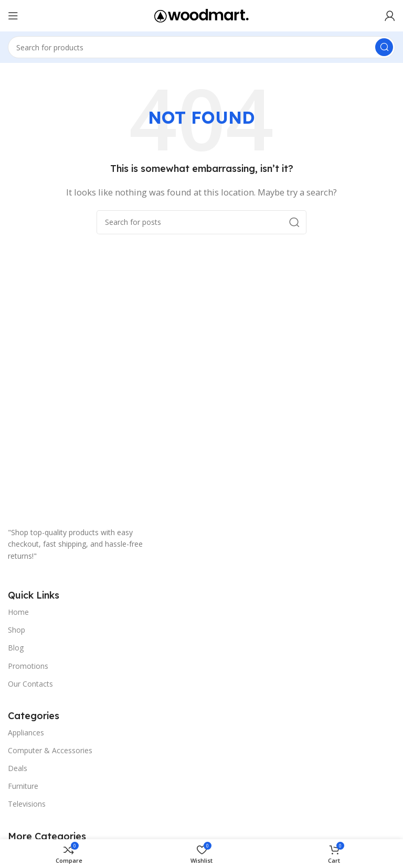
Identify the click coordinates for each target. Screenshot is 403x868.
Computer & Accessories (50, 750)
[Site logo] (201, 15)
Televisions (27, 804)
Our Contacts (30, 684)
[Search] (201, 47)
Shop (17, 630)
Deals (18, 768)
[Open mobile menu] (13, 16)
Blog (16, 648)
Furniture (23, 786)
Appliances (26, 733)
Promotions (28, 666)
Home (18, 612)
